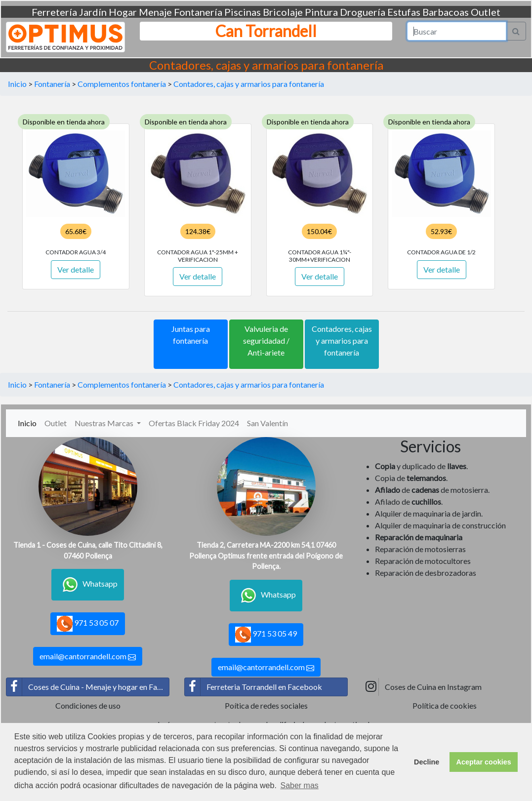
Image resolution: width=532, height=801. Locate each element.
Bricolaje (283, 12)
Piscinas (243, 12)
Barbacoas (446, 12)
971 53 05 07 (88, 624)
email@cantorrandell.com (88, 656)
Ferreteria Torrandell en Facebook (253, 687)
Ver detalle (76, 269)
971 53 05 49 (266, 635)
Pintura (321, 12)
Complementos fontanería (122, 84)
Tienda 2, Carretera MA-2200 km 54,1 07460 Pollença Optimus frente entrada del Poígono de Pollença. (266, 556)
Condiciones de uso (88, 705)
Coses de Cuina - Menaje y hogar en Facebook (88, 687)
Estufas (404, 12)
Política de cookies (445, 705)
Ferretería (54, 12)
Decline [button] (427, 762)
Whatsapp (88, 585)
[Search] (457, 31)
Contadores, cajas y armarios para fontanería (249, 84)
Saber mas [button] (299, 785)
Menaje (155, 12)
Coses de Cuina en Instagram (422, 687)
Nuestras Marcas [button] (105, 423)
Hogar (123, 12)
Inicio (17, 84)
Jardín (93, 12)
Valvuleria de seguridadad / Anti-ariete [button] (266, 340)
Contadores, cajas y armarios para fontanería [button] (342, 340)
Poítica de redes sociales (266, 705)
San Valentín (267, 423)
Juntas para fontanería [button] (191, 335)
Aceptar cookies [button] (484, 762)
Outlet (486, 12)
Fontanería (198, 12)
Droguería (363, 12)
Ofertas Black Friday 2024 (194, 423)
